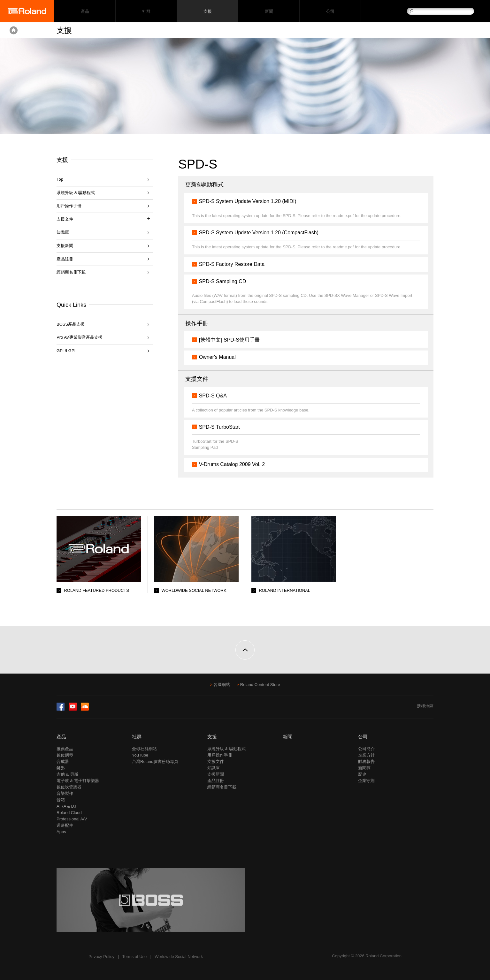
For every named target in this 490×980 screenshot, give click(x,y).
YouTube (140, 755)
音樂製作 (65, 793)
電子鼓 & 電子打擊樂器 (78, 781)
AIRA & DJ (66, 806)
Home (14, 30)
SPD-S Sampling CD (223, 281)
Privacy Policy (101, 957)
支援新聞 (65, 246)
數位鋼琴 (65, 755)
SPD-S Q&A (213, 396)
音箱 (61, 800)
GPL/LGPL (67, 351)
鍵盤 (61, 768)
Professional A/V (72, 819)
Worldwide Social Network (179, 957)
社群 (146, 11)
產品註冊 (65, 259)
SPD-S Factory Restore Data (232, 264)
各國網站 (222, 685)
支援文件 (216, 761)
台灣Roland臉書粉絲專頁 (155, 761)
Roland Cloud (69, 813)
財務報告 (366, 761)
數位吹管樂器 (69, 787)
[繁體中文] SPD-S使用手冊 (229, 340)
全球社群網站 (144, 749)
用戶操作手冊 (69, 206)
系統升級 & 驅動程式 (76, 193)
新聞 (269, 11)
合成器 (63, 761)
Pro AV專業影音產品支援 (80, 337)
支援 (207, 11)
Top (60, 179)
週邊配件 (65, 825)
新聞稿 (364, 768)
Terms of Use (135, 957)
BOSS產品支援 (71, 324)
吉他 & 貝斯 (67, 774)
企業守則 (366, 781)
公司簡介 (366, 749)
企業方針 (366, 755)
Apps (61, 832)
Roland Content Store (260, 685)
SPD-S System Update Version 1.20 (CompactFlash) (259, 233)
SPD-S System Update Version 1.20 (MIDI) (248, 201)
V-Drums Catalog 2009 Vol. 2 (232, 464)
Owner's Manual (217, 357)
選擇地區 (425, 706)
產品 (61, 737)
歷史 (362, 774)
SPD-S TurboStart (219, 427)
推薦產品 (65, 749)
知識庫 (63, 232)
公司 (330, 11)
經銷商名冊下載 (71, 272)
